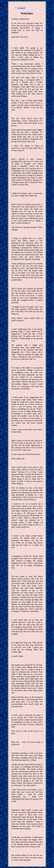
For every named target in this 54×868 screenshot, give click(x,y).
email (37, 28)
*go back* (21, 8)
